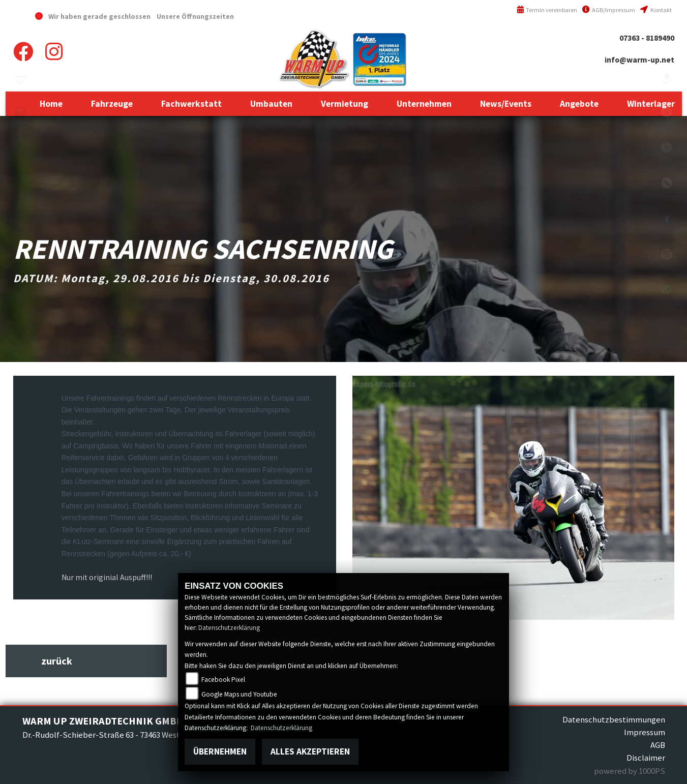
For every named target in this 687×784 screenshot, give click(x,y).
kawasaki (20, 76)
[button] (112, 104)
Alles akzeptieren (310, 751)
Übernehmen (220, 751)
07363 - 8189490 (647, 38)
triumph (20, 112)
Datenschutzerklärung (229, 628)
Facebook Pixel (223, 680)
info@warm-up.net (639, 60)
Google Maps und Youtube (239, 694)
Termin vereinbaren (547, 10)
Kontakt (656, 10)
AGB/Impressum (609, 10)
